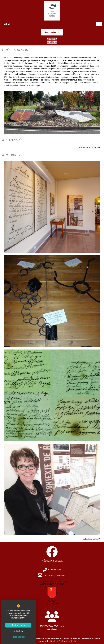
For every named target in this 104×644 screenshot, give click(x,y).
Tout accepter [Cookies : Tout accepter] (18, 625)
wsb (47, 641)
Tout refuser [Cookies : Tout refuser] (18, 631)
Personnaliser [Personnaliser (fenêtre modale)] (18, 637)
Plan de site (71, 641)
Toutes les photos (91, 539)
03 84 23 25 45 (55, 570)
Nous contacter (52, 32)
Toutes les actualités (89, 148)
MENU (7, 24)
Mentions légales (57, 641)
